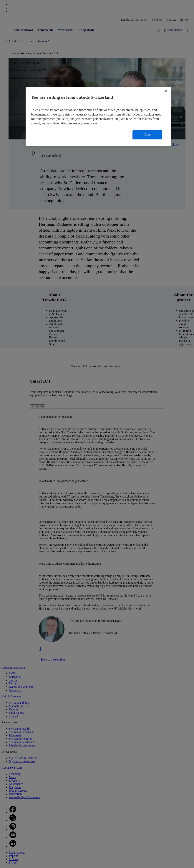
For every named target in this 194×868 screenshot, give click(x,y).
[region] (98, 116)
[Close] (166, 91)
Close (147, 135)
